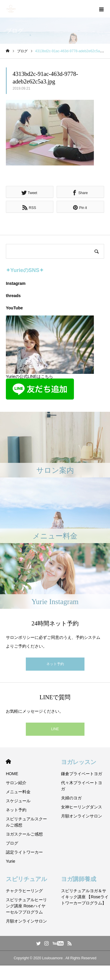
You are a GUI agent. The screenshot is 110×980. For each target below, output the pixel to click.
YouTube (14, 308)
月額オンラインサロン (82, 816)
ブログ (12, 843)
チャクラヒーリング (24, 891)
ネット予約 (55, 664)
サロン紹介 (16, 783)
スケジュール (18, 801)
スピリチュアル (26, 879)
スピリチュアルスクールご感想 (26, 822)
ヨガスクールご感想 (24, 834)
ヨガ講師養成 (79, 879)
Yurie (11, 861)
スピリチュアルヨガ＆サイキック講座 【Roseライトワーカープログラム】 (85, 897)
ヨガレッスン (79, 762)
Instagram (16, 283)
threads (13, 296)
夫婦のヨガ (71, 798)
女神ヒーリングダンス (82, 807)
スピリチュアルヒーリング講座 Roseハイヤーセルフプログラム (26, 906)
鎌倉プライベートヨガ (82, 774)
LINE (55, 729)
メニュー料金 (18, 792)
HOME (8, 762)
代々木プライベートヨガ (82, 786)
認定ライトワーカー (24, 852)
